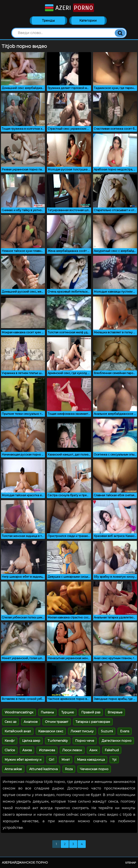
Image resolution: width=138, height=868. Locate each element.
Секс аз (10, 722)
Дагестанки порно (116, 741)
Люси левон (72, 750)
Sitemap (131, 863)
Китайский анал (18, 731)
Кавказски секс (51, 731)
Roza (69, 769)
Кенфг (10, 741)
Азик (93, 750)
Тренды (48, 21)
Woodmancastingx (19, 712)
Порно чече (85, 741)
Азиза (27, 750)
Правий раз (91, 712)
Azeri (69, 8)
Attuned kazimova (43, 769)
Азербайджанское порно (25, 862)
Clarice (10, 750)
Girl (52, 760)
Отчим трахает (57, 722)
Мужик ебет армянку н (23, 760)
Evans (125, 731)
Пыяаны (47, 712)
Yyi (114, 760)
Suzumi (107, 731)
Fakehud (112, 750)
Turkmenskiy (58, 741)
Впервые (115, 712)
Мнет (66, 760)
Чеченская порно (94, 769)
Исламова (47, 750)
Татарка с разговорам (93, 722)
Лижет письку (82, 731)
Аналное (31, 722)
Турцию (68, 712)
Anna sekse (13, 769)
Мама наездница (91, 760)
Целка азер (31, 741)
